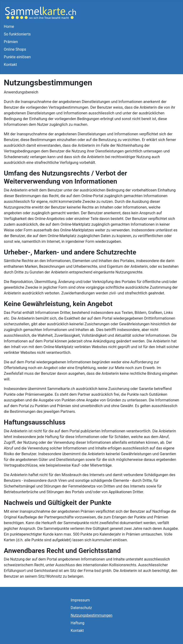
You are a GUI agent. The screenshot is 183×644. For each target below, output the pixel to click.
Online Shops (15, 49)
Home (9, 27)
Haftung (77, 623)
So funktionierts (17, 34)
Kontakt (10, 65)
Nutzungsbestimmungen (91, 615)
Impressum (80, 600)
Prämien (11, 42)
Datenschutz (81, 608)
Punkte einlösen (17, 57)
